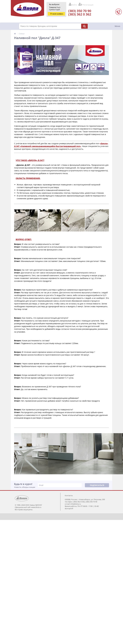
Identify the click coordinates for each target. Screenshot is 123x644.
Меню (117, 26)
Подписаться (97, 485)
